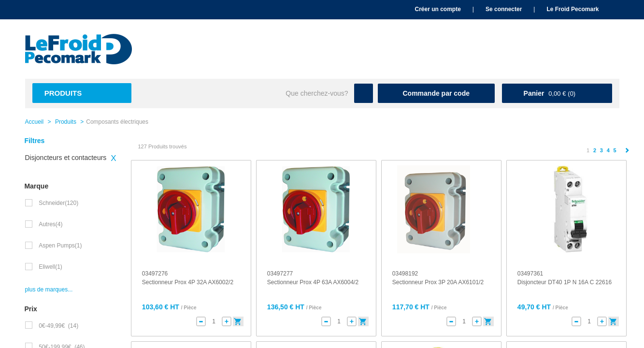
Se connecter (504, 9)
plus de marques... (49, 290)
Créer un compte (437, 9)
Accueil (35, 122)
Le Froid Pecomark (572, 9)
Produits (63, 93)
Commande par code (436, 93)
